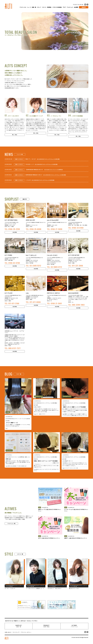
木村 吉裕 (7, 421)
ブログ (64, 7)
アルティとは (23, 7)
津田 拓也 (64, 405)
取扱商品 (49, 7)
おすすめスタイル (39, 396)
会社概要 (76, 7)
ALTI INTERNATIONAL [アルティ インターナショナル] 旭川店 (18, 419)
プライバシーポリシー (26, 632)
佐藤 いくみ (27, 457)
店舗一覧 (34, 7)
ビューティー (9, 450)
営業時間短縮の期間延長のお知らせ (34, 175)
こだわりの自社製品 (57, 7)
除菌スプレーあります (31, 159)
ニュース (29, 7)
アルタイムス (70, 7)
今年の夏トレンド (30, 164)
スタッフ (39, 7)
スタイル (44, 7)
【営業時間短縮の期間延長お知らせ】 (34, 170)
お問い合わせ (8, 632)
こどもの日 (28, 180)
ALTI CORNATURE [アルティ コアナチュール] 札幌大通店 (48, 159)
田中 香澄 (36, 405)
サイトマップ (16, 632)
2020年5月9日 (8, 164)
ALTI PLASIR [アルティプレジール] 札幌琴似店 (53, 170)
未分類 (8, 412)
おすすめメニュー (67, 396)
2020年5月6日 (8, 170)
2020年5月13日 (9, 159)
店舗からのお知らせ (19, 159)
